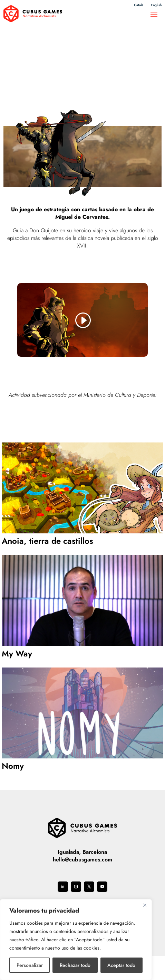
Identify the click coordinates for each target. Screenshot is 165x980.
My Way (17, 654)
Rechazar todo (75, 965)
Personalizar (30, 965)
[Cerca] (145, 905)
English (156, 5)
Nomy (13, 766)
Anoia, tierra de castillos (47, 541)
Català (139, 5)
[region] (76, 940)
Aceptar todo (121, 965)
